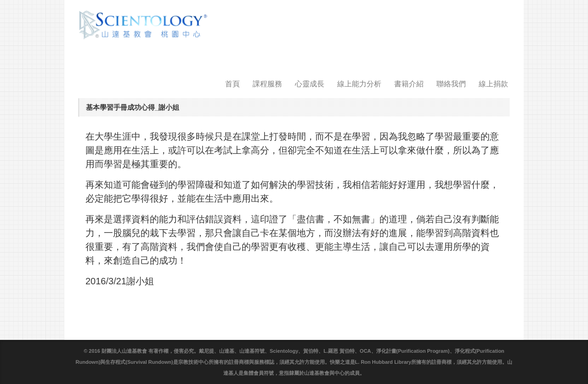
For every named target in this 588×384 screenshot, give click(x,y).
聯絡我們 (451, 84)
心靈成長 (310, 84)
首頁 (232, 84)
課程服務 (267, 84)
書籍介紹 (409, 84)
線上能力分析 (359, 84)
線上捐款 (493, 84)
